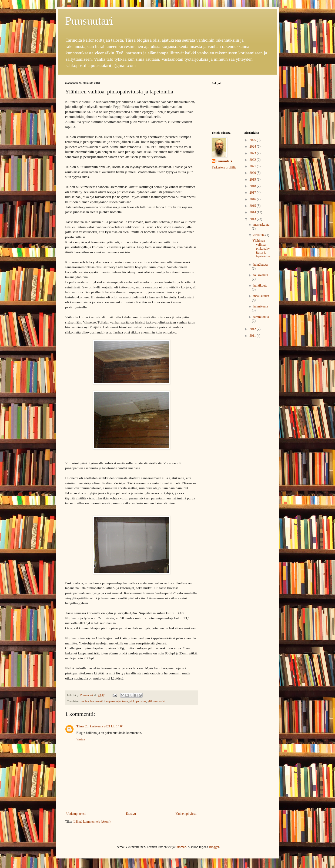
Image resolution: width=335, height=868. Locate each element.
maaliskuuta (261, 296)
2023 (253, 153)
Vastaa (81, 739)
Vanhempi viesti (186, 814)
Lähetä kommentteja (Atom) (92, 822)
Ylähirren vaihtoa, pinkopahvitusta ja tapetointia (261, 248)
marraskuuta (261, 225)
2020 (253, 173)
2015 (253, 206)
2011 (253, 336)
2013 (253, 219)
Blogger (214, 847)
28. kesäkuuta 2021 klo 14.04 (104, 726)
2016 (253, 199)
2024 (253, 147)
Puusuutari (89, 21)
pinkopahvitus (138, 701)
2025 (253, 140)
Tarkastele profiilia (224, 167)
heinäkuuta (260, 265)
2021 (253, 166)
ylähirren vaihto (157, 701)
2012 (253, 329)
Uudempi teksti (76, 814)
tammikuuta (261, 317)
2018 (253, 186)
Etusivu (131, 814)
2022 (253, 160)
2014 (253, 212)
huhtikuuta (260, 285)
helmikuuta (261, 306)
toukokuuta (261, 275)
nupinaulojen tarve (117, 701)
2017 (253, 193)
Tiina (80, 726)
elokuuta (259, 235)
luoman (181, 847)
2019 (253, 180)
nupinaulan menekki (93, 701)
